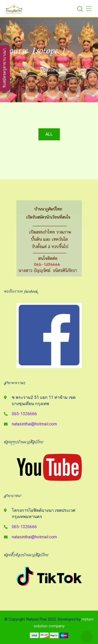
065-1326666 (24, 414)
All (49, 134)
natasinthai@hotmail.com (34, 424)
